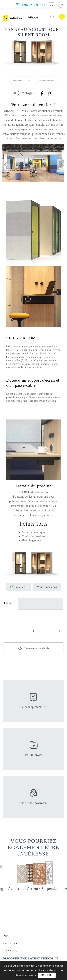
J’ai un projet (33, 755)
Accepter (47, 975)
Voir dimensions (47, 587)
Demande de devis (37, 648)
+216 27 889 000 (33, 5)
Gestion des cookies (24, 975)
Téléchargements (32, 707)
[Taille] (41, 604)
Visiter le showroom (34, 803)
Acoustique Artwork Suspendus (33, 889)
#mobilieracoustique (21, 81)
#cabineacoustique (47, 81)
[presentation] (5, 165)
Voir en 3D (22, 587)
